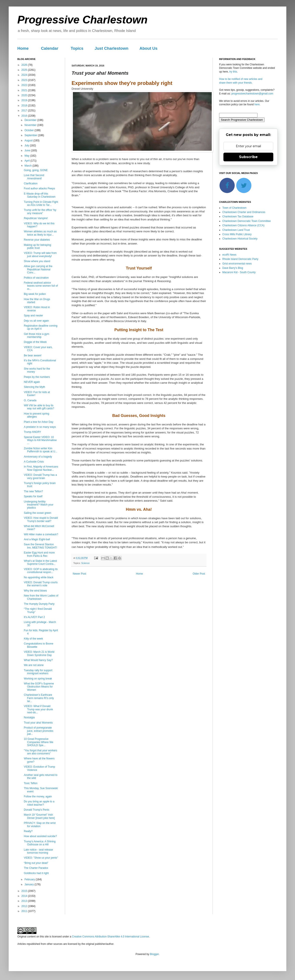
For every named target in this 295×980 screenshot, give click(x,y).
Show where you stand (37, 261)
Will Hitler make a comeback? (41, 534)
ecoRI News (229, 255)
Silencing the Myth (34, 387)
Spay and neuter (33, 316)
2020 (25, 95)
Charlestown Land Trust (236, 230)
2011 (25, 911)
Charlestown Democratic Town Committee (247, 221)
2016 (25, 116)
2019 (25, 100)
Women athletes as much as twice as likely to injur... (40, 233)
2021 (25, 90)
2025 (25, 70)
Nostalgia (29, 717)
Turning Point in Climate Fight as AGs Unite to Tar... (41, 203)
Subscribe (248, 157)
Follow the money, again (38, 797)
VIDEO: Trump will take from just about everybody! (40, 255)
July (27, 145)
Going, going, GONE (36, 170)
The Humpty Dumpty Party (39, 604)
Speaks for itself (33, 496)
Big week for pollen (35, 294)
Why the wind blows (35, 591)
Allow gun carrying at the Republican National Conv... (38, 269)
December (31, 120)
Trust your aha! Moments (38, 723)
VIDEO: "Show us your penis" (41, 858)
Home (23, 48)
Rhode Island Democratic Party (240, 259)
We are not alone (34, 665)
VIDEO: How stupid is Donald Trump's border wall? (41, 519)
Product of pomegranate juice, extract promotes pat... (39, 731)
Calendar (50, 48)
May (27, 156)
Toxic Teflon (31, 783)
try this (233, 72)
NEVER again (32, 382)
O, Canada (30, 400)
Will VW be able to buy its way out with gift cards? (39, 407)
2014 (25, 896)
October (29, 130)
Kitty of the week (33, 639)
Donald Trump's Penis (37, 810)
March (29, 166)
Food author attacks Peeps (39, 188)
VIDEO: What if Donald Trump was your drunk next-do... (38, 709)
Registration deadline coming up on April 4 (41, 327)
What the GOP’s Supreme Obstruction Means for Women (39, 687)
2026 (25, 65)
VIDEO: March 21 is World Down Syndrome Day (39, 653)
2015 (25, 891)
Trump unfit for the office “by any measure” (40, 212)
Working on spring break (38, 679)
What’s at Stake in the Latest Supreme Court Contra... (40, 562)
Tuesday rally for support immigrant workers (38, 672)
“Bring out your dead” (36, 863)
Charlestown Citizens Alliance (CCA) (243, 225)
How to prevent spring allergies (37, 415)
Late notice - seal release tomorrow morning (38, 851)
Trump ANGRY (32, 432)
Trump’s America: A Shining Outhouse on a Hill (40, 843)
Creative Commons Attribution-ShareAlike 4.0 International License (110, 937)
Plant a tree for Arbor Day (39, 422)
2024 (25, 75)
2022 (25, 85)
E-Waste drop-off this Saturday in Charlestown (40, 195)
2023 (25, 80)
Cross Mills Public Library (237, 234)
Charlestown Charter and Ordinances (244, 212)
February (30, 879)
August (29, 140)
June (28, 150)
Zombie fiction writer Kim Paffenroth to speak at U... (41, 450)
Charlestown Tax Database (238, 216)
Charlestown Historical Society (240, 239)
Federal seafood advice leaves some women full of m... (41, 286)
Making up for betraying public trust (37, 246)
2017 (25, 111)
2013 (25, 901)
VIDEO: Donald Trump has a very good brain (40, 476)
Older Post (199, 574)
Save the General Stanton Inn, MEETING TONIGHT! (40, 546)
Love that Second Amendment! (34, 177)
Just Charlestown (111, 48)
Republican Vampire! (36, 218)
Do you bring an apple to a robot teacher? (39, 803)
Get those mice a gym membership (37, 335)
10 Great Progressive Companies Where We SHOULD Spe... (39, 742)
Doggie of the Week (35, 342)
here (257, 104)
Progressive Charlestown (82, 20)
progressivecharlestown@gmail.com (252, 94)
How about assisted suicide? (40, 836)
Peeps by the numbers (37, 377)
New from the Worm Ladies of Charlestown (41, 597)
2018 (25, 106)
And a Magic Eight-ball (37, 539)
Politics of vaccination (36, 278)
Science (85, 563)
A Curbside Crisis (34, 462)
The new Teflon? (33, 491)
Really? (28, 831)
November (31, 125)
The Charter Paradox (36, 868)
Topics (77, 48)
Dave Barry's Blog (233, 268)
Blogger (154, 954)
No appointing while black (39, 577)
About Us (148, 48)
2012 (25, 906)
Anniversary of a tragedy (38, 457)
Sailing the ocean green (38, 513)
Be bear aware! (33, 355)
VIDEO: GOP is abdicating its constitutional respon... (41, 571)
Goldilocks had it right (36, 873)
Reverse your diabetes (37, 240)
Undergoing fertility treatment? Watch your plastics (39, 505)
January (29, 884)
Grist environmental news (237, 264)
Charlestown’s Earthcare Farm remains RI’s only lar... (39, 698)
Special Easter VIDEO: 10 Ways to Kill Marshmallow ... (40, 440)
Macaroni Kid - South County (239, 272)
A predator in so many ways (40, 427)
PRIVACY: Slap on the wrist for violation (40, 825)
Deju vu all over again (36, 321)
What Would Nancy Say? (38, 660)
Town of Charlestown (234, 208)
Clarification (31, 183)
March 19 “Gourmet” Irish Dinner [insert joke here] (39, 816)
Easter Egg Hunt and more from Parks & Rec (39, 554)
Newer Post (79, 574)
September (31, 135)
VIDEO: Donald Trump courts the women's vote (41, 584)
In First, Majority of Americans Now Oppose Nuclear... (41, 468)
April (27, 161)
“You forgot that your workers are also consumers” (41, 752)
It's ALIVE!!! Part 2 (34, 617)
